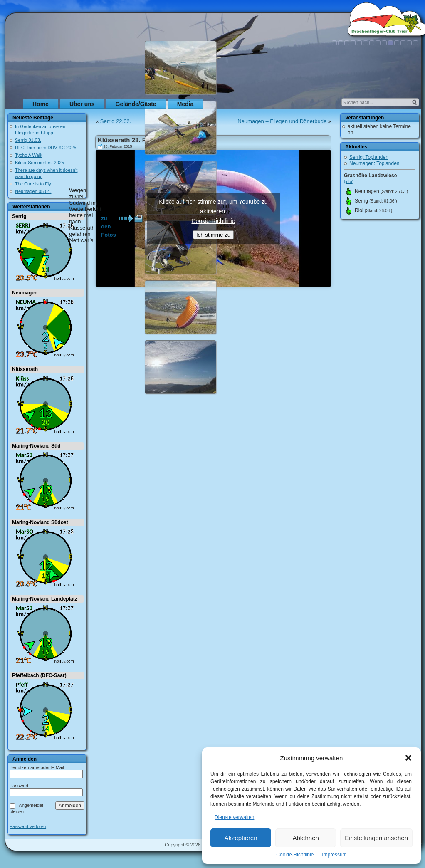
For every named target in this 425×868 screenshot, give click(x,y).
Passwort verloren (28, 827)
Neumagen (25, 293)
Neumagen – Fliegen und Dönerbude (282, 121)
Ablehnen (305, 838)
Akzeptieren (241, 838)
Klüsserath (25, 369)
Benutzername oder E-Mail (37, 767)
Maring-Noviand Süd (36, 446)
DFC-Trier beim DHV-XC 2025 (46, 148)
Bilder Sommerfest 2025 (40, 163)
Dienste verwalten (234, 817)
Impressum (334, 855)
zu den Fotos (108, 219)
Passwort (19, 786)
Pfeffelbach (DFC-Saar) (39, 675)
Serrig (19, 216)
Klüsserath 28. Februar (132, 140)
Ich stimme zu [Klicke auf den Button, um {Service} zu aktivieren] (213, 235)
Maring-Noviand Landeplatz (45, 599)
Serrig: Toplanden (369, 157)
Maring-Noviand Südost (40, 522)
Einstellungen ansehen (376, 838)
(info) (349, 182)
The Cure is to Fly (33, 184)
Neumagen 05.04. (33, 191)
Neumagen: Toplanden (374, 163)
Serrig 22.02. (116, 121)
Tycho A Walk (29, 155)
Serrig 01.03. (28, 140)
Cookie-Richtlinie (295, 855)
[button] (408, 758)
